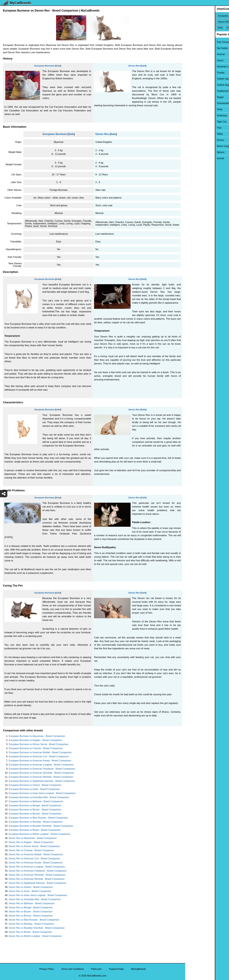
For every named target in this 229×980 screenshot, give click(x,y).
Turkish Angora (195, 85)
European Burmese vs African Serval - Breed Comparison (39, 744)
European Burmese (45, 66)
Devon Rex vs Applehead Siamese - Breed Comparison (38, 883)
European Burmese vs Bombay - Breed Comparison (36, 822)
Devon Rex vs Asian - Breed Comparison (30, 891)
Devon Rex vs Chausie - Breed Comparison (31, 850)
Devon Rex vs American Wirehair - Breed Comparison (37, 879)
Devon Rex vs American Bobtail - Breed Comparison (36, 854)
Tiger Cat (192, 122)
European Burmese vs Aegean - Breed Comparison (35, 740)
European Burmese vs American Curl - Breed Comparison (39, 756)
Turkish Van (193, 79)
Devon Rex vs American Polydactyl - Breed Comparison (38, 871)
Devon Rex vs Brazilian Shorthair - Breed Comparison (37, 928)
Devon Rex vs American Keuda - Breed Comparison (36, 863)
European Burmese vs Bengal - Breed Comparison (35, 805)
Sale (58, 66)
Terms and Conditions (73, 969)
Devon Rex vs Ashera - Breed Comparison (31, 887)
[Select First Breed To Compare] (207, 16)
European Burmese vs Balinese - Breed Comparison (36, 801)
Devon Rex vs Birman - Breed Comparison (31, 916)
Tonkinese (192, 116)
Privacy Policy (47, 969)
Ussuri (190, 60)
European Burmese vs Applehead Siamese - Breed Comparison (42, 781)
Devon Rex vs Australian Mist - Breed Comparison (35, 899)
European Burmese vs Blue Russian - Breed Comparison (38, 818)
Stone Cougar (194, 146)
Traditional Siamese (197, 91)
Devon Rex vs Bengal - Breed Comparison (31, 907)
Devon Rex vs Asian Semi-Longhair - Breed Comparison (38, 895)
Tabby (190, 134)
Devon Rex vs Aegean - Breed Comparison (31, 842)
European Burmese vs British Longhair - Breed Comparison (40, 834)
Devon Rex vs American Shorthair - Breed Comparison (37, 875)
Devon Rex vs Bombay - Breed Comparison (31, 924)
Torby (190, 109)
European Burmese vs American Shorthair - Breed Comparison (41, 773)
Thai (189, 128)
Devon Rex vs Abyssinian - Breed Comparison (33, 838)
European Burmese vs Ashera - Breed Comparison (35, 785)
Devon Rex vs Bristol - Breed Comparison (30, 932)
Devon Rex (134, 66)
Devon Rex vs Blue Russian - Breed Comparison (34, 920)
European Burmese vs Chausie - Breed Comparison (36, 748)
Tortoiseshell (194, 103)
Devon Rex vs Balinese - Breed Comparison (32, 903)
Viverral (191, 54)
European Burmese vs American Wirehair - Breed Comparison (41, 777)
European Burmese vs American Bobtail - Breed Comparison (40, 752)
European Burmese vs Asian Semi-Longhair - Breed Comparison (42, 793)
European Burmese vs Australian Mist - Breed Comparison (39, 797)
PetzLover (96, 969)
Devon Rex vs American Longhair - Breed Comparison (37, 867)
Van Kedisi (193, 48)
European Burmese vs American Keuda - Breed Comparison (40, 761)
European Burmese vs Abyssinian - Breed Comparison (37, 736)
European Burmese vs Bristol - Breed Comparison (35, 830)
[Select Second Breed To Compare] (207, 22)
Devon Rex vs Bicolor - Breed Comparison (31, 912)
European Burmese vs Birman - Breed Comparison (35, 814)
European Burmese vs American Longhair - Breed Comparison (41, 765)
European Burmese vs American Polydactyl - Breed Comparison (42, 769)
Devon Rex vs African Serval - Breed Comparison (34, 846)
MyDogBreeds (138, 969)
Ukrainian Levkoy (196, 67)
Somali (191, 158)
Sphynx (191, 152)
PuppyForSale (116, 969)
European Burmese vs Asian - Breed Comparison (34, 789)
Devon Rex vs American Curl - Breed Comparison (34, 859)
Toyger (191, 97)
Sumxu (191, 140)
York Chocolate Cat (197, 42)
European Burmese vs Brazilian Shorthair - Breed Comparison (41, 826)
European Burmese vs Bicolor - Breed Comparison (35, 810)
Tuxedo (191, 73)
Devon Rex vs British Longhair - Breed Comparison (35, 936)
